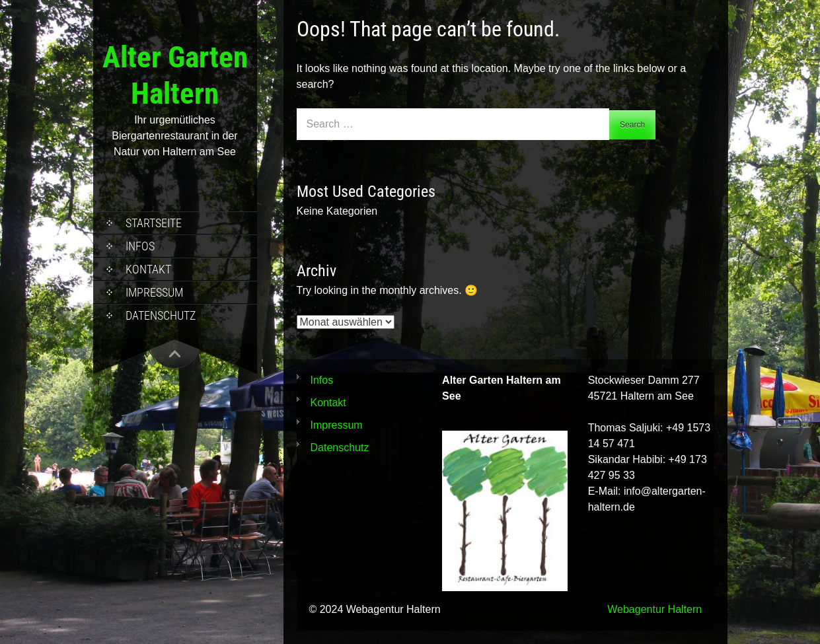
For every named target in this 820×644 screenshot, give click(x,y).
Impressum (154, 292)
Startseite (154, 223)
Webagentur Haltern (654, 609)
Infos (140, 246)
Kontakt (148, 269)
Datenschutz (161, 315)
